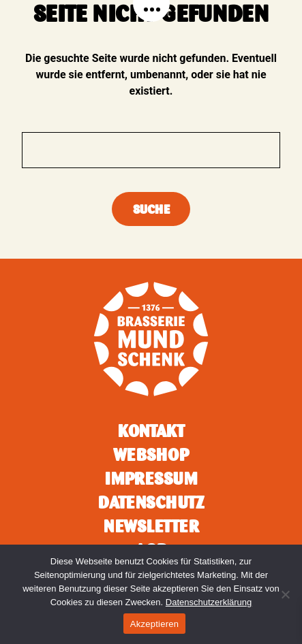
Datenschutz (151, 502)
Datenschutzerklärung (209, 602)
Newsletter (151, 526)
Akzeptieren (154, 624)
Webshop (151, 455)
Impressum (151, 479)
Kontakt (151, 431)
